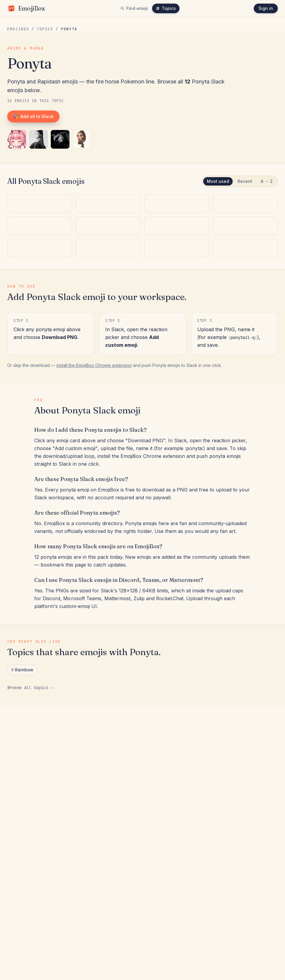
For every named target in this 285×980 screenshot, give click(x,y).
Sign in (266, 8)
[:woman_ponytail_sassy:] (38, 139)
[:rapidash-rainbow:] (40, 385)
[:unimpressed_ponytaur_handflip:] (177, 308)
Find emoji (134, 8)
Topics (166, 8)
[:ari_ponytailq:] (82, 139)
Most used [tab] (218, 181)
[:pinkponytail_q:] (245, 308)
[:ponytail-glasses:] (245, 385)
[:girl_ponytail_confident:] (60, 139)
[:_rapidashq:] (108, 308)
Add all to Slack (33, 116)
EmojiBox (18, 29)
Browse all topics (30, 851)
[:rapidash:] (177, 385)
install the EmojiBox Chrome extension (94, 529)
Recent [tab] (245, 181)
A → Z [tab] (267, 181)
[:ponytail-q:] (17, 139)
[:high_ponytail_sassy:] (40, 308)
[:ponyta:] (108, 385)
